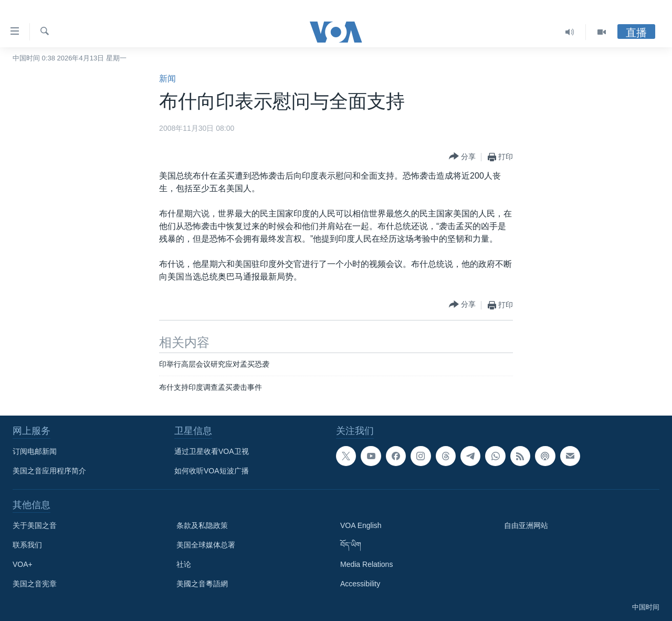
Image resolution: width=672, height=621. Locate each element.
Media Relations (366, 564)
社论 (184, 564)
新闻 (167, 79)
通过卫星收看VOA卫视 (212, 451)
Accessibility (360, 584)
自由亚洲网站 (526, 525)
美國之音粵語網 (202, 584)
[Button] (462, 157)
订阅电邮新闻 (35, 451)
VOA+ (23, 564)
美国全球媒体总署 (206, 545)
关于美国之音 (35, 525)
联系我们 (27, 545)
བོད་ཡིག (351, 545)
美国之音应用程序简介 (49, 471)
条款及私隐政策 (202, 525)
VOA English (361, 525)
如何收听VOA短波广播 (212, 471)
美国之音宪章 (35, 584)
